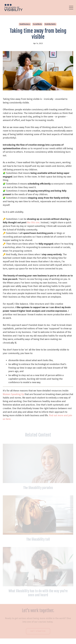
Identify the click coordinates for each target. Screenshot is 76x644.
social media (37, 24)
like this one (33, 222)
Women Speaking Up (13, 394)
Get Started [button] (38, 631)
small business (25, 24)
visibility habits (50, 24)
